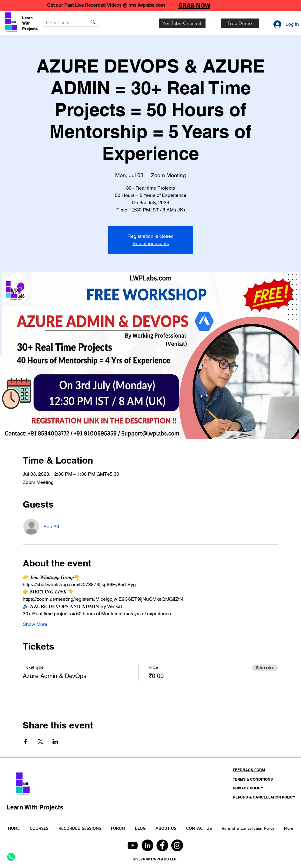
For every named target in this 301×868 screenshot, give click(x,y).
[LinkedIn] (147, 845)
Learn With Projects (30, 23)
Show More (35, 624)
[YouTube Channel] (182, 23)
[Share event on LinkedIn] (55, 741)
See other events (151, 243)
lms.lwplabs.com (147, 5)
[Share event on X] (40, 741)
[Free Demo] (240, 23)
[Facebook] (162, 845)
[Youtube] (133, 845)
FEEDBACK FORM (249, 770)
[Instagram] (177, 845)
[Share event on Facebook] (26, 741)
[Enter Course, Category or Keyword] (60, 23)
